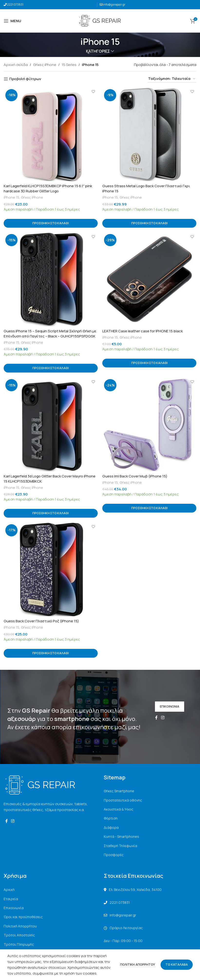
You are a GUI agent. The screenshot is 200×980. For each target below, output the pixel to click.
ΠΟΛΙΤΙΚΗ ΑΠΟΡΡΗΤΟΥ (138, 964)
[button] (51, 223)
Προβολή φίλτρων (25, 79)
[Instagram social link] (163, 718)
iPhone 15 (11, 197)
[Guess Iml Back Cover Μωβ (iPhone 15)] (150, 424)
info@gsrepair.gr (114, 5)
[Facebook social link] (157, 718)
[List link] (150, 791)
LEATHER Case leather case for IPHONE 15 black (143, 331)
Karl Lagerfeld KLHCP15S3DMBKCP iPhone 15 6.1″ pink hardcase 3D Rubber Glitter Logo (48, 188)
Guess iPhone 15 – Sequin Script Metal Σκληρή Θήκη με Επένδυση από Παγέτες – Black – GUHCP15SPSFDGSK (50, 334)
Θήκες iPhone (45, 65)
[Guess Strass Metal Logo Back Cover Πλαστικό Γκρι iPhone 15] (150, 134)
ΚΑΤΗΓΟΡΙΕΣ (98, 51)
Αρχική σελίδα (16, 65)
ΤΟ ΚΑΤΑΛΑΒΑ (177, 964)
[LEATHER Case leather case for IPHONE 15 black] (150, 279)
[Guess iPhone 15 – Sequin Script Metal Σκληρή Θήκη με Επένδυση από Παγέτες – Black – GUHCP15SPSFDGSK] (51, 279)
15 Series (69, 65)
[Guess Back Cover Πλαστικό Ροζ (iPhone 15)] (51, 569)
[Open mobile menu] (12, 21)
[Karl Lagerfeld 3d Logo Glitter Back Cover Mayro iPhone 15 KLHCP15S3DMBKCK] (51, 424)
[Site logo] (100, 21)
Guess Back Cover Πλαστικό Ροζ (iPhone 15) (41, 621)
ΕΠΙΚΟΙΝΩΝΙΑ (170, 706)
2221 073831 (15, 5)
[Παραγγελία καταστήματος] (172, 79)
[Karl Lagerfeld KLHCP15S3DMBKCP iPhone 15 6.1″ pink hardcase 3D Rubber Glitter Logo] (51, 134)
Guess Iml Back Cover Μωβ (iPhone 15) (135, 476)
